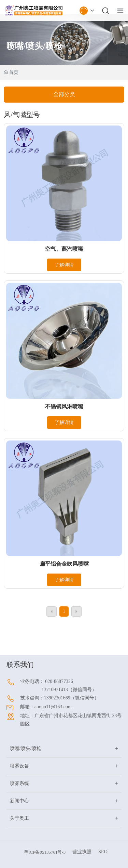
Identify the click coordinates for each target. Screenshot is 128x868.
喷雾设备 (19, 766)
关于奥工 (19, 818)
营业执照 (82, 852)
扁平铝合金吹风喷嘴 (64, 564)
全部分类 (64, 94)
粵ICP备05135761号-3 (45, 852)
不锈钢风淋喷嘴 (64, 406)
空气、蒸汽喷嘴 (64, 249)
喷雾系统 (19, 783)
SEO (103, 852)
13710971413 (55, 690)
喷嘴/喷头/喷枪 (26, 748)
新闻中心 (19, 801)
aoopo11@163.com (53, 707)
